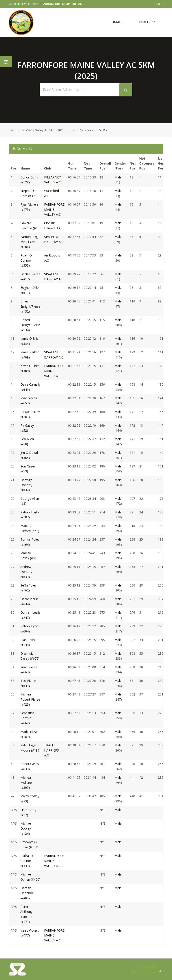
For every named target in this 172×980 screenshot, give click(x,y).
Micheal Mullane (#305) (26, 782)
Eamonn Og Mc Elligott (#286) (29, 242)
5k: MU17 (25, 149)
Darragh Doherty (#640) (26, 485)
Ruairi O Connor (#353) (26, 260)
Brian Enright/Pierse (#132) (30, 306)
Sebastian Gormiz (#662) (27, 718)
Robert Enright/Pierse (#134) (30, 325)
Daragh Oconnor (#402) (27, 893)
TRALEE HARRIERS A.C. (52, 750)
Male (118, 177)
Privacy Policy (148, 966)
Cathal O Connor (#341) (27, 861)
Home (116, 22)
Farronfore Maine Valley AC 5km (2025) (37, 130)
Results (144, 22)
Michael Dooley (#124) (26, 828)
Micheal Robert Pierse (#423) (30, 699)
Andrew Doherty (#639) (26, 572)
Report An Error (143, 972)
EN (160, 4)
